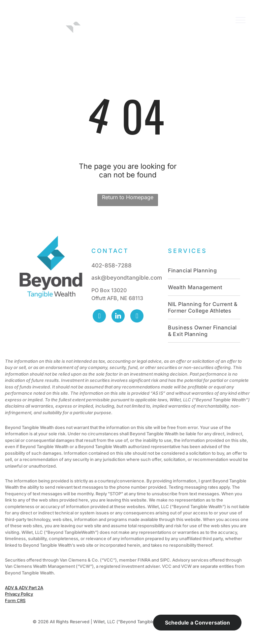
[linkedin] (118, 317)
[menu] (240, 20)
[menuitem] (204, 271)
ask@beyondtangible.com (127, 278)
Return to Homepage (128, 197)
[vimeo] (137, 317)
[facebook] (99, 317)
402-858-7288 (112, 265)
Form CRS (15, 600)
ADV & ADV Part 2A (24, 588)
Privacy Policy (19, 594)
